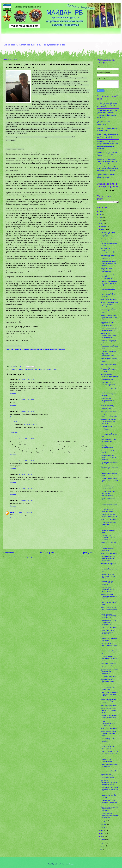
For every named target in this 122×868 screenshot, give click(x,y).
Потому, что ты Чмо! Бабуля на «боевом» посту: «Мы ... (109, 753)
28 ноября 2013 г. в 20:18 (26, 461)
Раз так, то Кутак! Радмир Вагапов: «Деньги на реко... (108, 733)
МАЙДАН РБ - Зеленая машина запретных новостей (107, 129)
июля (103, 830)
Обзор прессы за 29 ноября (109, 299)
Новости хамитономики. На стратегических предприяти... (109, 809)
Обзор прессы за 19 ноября (109, 728)
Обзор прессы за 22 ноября (109, 553)
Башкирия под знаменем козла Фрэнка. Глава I (108, 564)
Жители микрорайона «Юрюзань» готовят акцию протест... (107, 270)
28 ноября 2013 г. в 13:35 (26, 380)
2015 (101, 218)
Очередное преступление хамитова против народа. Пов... (109, 317)
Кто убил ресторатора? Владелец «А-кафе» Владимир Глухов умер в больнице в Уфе (108, 105)
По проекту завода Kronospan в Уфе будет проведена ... (108, 537)
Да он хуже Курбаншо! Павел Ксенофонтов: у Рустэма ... (108, 370)
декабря (103, 226)
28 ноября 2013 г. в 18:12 (26, 411)
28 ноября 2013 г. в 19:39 (26, 439)
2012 (101, 850)
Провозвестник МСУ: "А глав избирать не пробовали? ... (108, 622)
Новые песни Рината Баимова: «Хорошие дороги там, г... (107, 746)
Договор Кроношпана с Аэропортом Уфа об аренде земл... (108, 558)
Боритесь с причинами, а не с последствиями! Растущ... (109, 304)
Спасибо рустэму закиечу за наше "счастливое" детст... (109, 416)
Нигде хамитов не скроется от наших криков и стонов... (109, 360)
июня (103, 833)
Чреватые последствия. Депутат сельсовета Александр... (108, 549)
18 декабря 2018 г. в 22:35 (25, 512)
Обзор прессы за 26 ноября (109, 412)
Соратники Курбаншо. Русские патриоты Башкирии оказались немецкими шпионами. (35, 349)
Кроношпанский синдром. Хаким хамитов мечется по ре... (109, 474)
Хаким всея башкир (107, 379)
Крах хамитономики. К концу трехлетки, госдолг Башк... (109, 645)
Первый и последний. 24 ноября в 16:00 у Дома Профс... (108, 701)
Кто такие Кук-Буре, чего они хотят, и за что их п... (109, 543)
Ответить (13, 393)
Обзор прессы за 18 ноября (109, 771)
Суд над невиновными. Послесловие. (108, 499)
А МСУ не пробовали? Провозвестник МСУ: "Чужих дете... (108, 724)
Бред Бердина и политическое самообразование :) (107, 250)
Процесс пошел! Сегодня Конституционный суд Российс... (108, 796)
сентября (104, 824)
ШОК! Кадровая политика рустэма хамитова (109, 447)
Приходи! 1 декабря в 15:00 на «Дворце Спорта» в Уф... (109, 283)
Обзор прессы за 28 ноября (109, 365)
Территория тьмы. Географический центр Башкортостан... (108, 616)
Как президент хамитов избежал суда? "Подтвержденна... (108, 760)
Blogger (71, 864)
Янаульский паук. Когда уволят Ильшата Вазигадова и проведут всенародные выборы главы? (107, 161)
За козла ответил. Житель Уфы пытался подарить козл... (108, 710)
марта (103, 843)
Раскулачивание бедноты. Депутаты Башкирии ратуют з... (108, 421)
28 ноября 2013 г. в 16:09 (26, 399)
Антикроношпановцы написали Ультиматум (108, 289)
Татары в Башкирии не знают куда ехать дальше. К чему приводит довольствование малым (107, 136)
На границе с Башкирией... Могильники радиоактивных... (109, 493)
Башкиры (14, 369)
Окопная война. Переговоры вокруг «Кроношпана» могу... (109, 603)
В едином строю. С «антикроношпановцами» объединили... (109, 815)
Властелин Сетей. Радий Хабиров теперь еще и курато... (108, 263)
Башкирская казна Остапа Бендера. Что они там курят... (108, 311)
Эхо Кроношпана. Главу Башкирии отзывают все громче (109, 802)
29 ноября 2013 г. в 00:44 (26, 489)
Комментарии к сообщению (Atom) (25, 557)
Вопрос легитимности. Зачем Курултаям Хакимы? (110, 330)
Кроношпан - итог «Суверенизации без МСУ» (108, 400)
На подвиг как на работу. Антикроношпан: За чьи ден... (109, 435)
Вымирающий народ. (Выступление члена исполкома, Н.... (108, 384)
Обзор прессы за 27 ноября (109, 389)
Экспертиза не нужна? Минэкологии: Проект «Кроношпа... (108, 394)
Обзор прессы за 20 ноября (109, 706)
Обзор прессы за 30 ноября (109, 239)
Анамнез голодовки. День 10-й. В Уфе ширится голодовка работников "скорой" (107, 176)
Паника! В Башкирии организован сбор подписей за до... (107, 632)
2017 (101, 215)
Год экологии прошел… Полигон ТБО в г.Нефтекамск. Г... (108, 257)
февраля (104, 846)
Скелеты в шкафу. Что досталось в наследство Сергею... (109, 457)
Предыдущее (87, 552)
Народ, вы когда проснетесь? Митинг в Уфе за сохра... (109, 468)
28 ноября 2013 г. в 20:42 (26, 475)
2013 (101, 224)
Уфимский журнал (52, 369)
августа (103, 827)
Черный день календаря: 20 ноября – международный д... (109, 652)
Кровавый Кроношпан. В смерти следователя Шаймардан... (108, 428)
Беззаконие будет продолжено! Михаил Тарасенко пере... (108, 589)
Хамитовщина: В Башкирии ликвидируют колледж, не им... (109, 789)
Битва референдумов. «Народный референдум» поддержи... (109, 596)
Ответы (15, 421)
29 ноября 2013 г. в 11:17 (31, 425)
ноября (103, 230)
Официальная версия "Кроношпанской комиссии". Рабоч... (107, 510)
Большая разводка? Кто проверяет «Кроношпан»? (109, 375)
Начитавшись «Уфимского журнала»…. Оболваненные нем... (109, 353)
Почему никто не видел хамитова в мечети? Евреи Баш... (109, 347)
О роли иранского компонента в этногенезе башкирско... (109, 639)
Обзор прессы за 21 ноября (109, 627)
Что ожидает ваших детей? (109, 676)
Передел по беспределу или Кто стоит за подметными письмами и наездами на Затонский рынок (107, 169)
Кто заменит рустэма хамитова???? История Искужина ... (108, 583)
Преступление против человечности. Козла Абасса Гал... (108, 576)
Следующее (9, 552)
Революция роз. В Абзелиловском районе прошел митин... (108, 335)
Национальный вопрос (31, 369)
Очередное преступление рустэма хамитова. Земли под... (109, 570)
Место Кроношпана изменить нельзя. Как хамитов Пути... (108, 407)
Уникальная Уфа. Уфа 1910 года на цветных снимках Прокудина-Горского (108, 154)
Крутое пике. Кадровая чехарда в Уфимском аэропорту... (108, 234)
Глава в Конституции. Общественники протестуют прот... (107, 324)
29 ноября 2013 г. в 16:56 (26, 500)
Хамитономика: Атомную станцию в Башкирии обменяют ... (108, 740)
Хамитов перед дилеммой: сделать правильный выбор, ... (109, 531)
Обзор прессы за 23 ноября (109, 519)
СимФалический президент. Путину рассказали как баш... (109, 717)
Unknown (13, 512)
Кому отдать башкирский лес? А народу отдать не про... (109, 609)
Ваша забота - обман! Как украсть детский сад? (108, 341)
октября (103, 821)
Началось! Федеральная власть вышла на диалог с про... (109, 658)
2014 (101, 221)
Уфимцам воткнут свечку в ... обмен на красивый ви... (109, 515)
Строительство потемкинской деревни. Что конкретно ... (108, 487)
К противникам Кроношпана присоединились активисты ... (109, 766)
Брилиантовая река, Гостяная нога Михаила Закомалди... (109, 671)
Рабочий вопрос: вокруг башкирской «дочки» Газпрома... (108, 681)
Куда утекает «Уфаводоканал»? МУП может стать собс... (109, 782)
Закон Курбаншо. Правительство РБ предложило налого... (108, 776)
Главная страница (48, 552)
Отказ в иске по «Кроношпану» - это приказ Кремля (108, 688)
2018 (101, 212)
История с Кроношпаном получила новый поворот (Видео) (109, 244)
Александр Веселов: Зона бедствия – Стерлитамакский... (108, 277)
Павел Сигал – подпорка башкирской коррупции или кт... (109, 665)
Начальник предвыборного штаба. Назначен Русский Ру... (109, 480)
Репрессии (42, 369)
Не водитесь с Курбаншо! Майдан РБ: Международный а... (108, 524)
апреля (103, 840)
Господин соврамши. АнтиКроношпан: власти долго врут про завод (106, 123)
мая (102, 836)
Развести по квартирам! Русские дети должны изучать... (108, 294)
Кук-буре (20, 369)
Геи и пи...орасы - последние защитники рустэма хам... (109, 504)
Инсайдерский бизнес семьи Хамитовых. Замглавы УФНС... (109, 694)
